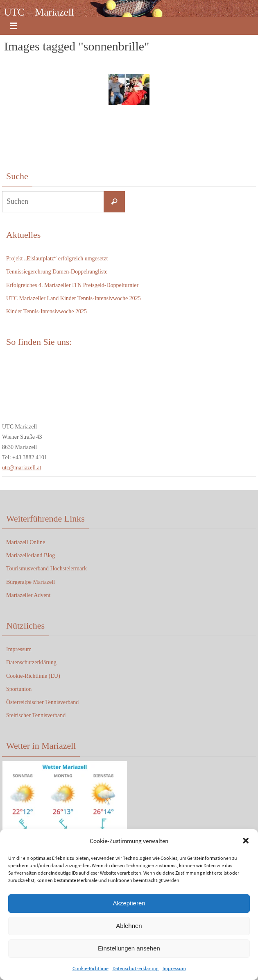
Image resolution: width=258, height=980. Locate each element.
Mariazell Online (26, 542)
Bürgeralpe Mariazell (31, 582)
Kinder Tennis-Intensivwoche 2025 (46, 311)
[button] (246, 841)
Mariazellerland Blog (31, 555)
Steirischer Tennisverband (36, 715)
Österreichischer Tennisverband (42, 702)
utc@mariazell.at (22, 468)
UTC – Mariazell (39, 12)
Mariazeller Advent (28, 595)
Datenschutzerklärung (136, 968)
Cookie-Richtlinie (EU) (33, 676)
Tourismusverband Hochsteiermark (46, 569)
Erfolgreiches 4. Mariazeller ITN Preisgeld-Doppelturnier (72, 285)
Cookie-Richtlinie (91, 968)
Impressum (174, 968)
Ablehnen (129, 926)
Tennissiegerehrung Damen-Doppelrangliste (57, 272)
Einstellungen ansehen (129, 948)
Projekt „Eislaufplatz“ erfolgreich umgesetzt (57, 259)
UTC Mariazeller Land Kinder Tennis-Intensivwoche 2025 (74, 298)
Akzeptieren (129, 903)
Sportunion (19, 689)
